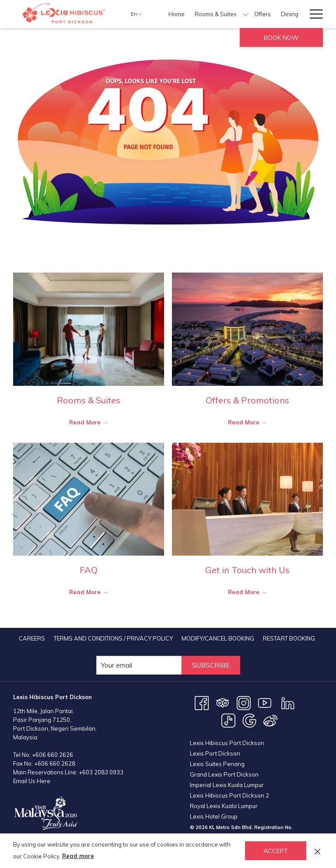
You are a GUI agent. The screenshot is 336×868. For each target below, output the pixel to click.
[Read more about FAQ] (89, 499)
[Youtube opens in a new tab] (265, 703)
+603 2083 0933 (101, 772)
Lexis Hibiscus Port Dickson (227, 743)
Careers (32, 638)
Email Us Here (32, 781)
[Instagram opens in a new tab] (244, 703)
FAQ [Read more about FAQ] (89, 570)
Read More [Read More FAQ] (86, 592)
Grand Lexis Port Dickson (224, 774)
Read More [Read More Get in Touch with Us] (245, 592)
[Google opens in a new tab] (249, 720)
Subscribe (211, 665)
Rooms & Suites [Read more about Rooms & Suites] (89, 400)
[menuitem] (177, 14)
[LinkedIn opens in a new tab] (288, 703)
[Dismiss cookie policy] (317, 850)
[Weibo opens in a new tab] (270, 720)
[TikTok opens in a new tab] (228, 720)
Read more (78, 856)
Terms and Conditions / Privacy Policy (113, 638)
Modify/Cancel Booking (218, 638)
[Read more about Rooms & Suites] (89, 329)
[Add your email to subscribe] (139, 665)
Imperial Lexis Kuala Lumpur (227, 785)
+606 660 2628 (55, 763)
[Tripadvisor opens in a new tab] (223, 703)
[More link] (313, 14)
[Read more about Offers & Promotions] (247, 329)
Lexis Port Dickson (215, 753)
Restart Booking (289, 638)
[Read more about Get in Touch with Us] (247, 499)
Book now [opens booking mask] (281, 38)
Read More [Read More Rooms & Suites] (86, 422)
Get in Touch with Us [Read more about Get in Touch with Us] (247, 570)
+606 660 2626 (52, 755)
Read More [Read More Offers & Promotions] (245, 422)
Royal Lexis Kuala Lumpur (224, 806)
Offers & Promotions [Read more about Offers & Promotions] (247, 400)
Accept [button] (276, 851)
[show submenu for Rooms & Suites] (246, 14)
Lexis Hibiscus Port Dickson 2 (229, 795)
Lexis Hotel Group (214, 816)
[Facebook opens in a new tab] (202, 703)
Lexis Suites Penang (217, 764)
